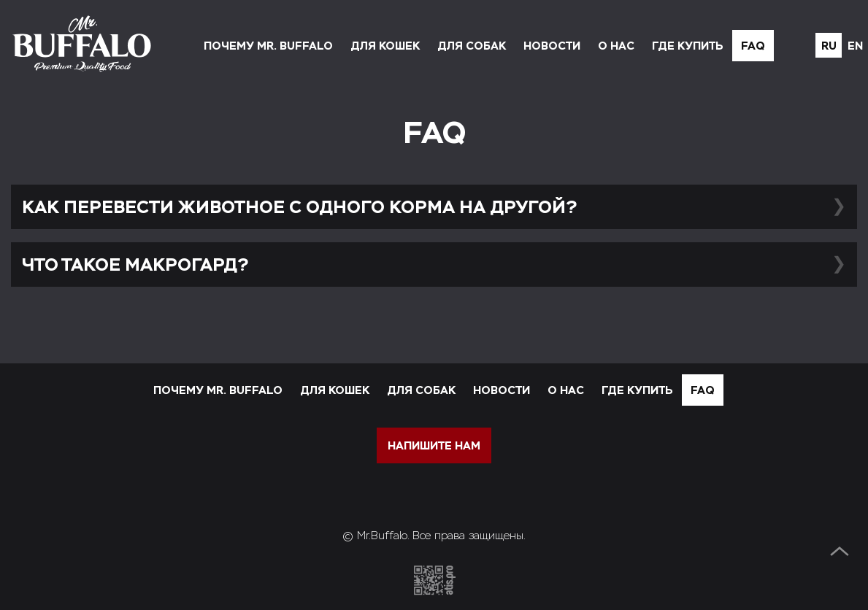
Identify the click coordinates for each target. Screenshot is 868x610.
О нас (616, 46)
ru (829, 46)
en (855, 46)
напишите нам (434, 445)
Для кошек (385, 46)
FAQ (753, 46)
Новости (552, 46)
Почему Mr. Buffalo (268, 46)
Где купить (688, 46)
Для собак (472, 46)
